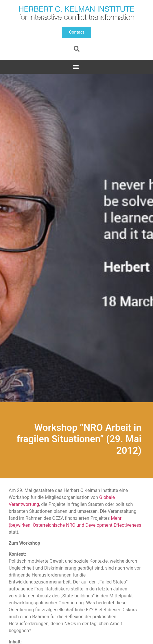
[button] (76, 32)
